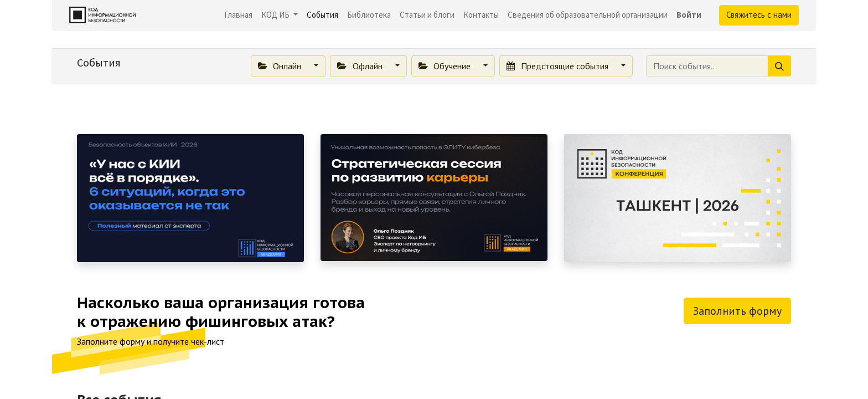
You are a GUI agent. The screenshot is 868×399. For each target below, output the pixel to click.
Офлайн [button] (361, 66)
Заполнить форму (737, 311)
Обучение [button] (446, 66)
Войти (689, 15)
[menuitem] (238, 15)
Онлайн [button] (281, 66)
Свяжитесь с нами (759, 15)
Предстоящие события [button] (558, 66)
